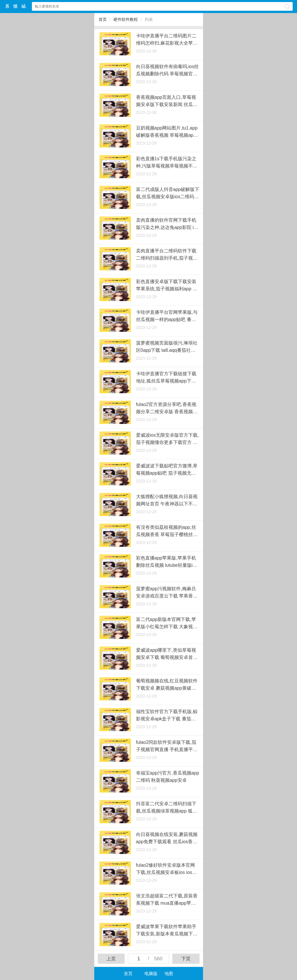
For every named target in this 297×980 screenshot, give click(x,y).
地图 (169, 973)
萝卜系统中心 (16, 6)
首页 (103, 19)
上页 (111, 959)
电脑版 (151, 973)
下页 (186, 959)
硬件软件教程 (126, 19)
